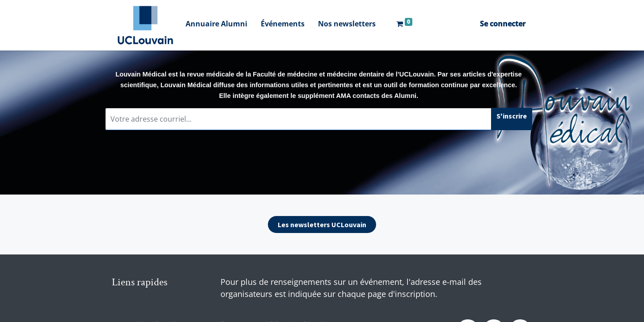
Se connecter (503, 24)
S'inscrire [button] (512, 116)
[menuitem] (216, 25)
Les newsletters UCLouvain (322, 225)
